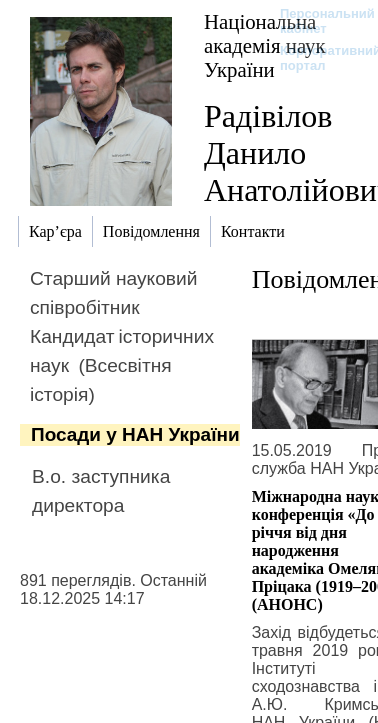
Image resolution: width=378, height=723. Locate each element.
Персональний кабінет (317, 21)
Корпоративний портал (317, 58)
